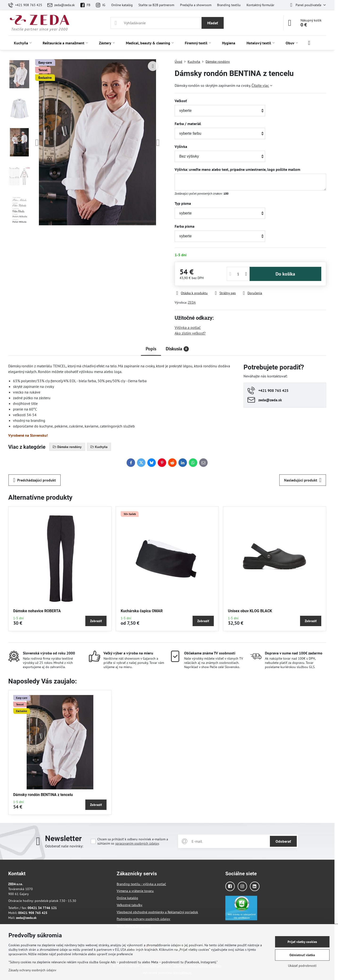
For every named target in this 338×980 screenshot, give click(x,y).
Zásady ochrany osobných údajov (32, 970)
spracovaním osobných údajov (137, 843)
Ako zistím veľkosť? (190, 333)
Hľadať (213, 23)
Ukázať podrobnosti (302, 966)
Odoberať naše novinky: (64, 846)
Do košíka (285, 274)
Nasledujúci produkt (303, 480)
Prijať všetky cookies (302, 942)
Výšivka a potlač (188, 327)
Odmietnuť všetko (302, 955)
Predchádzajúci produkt (35, 480)
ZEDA (192, 302)
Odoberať (283, 841)
